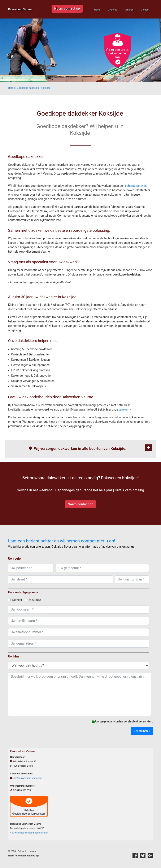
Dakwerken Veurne (20, 9)
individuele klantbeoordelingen (30, 833)
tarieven (124, 409)
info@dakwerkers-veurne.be (27, 778)
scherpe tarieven (136, 186)
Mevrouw (33, 600)
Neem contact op (67, 9)
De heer (15, 600)
